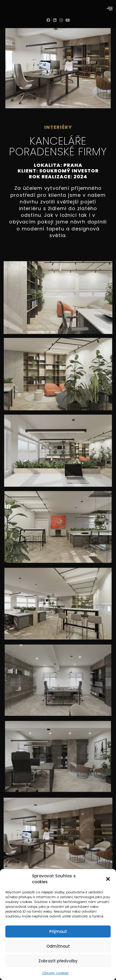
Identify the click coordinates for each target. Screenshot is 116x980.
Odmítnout (58, 946)
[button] (108, 879)
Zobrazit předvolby (58, 961)
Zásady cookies (55, 973)
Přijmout (58, 931)
